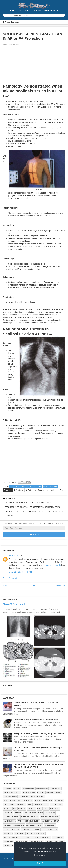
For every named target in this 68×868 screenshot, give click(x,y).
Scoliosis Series (50, 486)
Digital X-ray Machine (43, 801)
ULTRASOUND (58, 837)
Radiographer (10, 821)
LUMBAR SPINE (57, 805)
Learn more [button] (40, 855)
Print (62, 490)
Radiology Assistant (50, 821)
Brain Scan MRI (29, 793)
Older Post (61, 585)
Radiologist (23, 821)
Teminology (20, 833)
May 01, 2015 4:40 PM (20, 572)
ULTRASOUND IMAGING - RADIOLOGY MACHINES (37, 719)
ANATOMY (17, 788)
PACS (46, 809)
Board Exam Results (12, 793)
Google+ (41, 490)
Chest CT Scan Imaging (15, 604)
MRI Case (22, 809)
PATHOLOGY (55, 809)
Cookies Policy (52, 11)
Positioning (50, 813)
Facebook (19, 490)
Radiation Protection (50, 817)
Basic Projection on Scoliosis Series (26, 486)
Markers (31, 809)
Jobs (30, 805)
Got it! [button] (40, 863)
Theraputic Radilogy (36, 833)
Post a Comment (10, 578)
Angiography (28, 788)
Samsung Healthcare (31, 829)
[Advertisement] (23, 66)
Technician (8, 833)
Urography (8, 841)
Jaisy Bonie (14, 555)
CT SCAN (41, 793)
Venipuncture (21, 841)
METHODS (7, 809)
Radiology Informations (14, 825)
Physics (18, 813)
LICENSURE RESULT (41, 805)
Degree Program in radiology (32, 797)
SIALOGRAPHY (50, 825)
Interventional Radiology (15, 805)
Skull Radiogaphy (50, 829)
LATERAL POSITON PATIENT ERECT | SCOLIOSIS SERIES (29, 502)
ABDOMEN (7, 788)
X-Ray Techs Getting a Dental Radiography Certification (39, 733)
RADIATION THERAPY (11, 817)
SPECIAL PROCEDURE (12, 829)
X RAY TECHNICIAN (36, 841)
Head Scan (59, 801)
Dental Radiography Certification (18, 801)
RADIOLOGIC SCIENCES (30, 817)
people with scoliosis (52, 565)
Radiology (35, 821)
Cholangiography (54, 793)
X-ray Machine (9, 845)
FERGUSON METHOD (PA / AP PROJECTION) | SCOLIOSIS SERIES (32, 507)
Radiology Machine (34, 825)
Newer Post (8, 585)
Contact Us (37, 11)
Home (12, 11)
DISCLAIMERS (23, 11)
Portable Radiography (33, 813)
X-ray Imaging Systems (55, 841)
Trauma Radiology (43, 837)
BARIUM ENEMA (42, 788)
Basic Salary (55, 788)
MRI (15, 809)
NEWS (40, 809)
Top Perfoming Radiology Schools (18, 837)
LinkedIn (52, 490)
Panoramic (8, 813)
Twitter (30, 490)
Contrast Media (10, 797)
